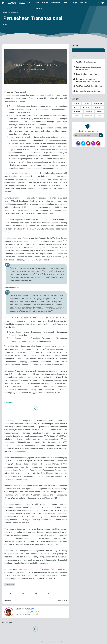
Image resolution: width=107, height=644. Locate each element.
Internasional (56, 3)
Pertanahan (88, 116)
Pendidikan (38, 8)
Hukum (86, 103)
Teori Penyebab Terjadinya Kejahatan (89, 86)
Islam (65, 3)
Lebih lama (63, 601)
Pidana (37, 3)
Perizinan (76, 116)
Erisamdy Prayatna (17, 3)
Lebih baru (9, 601)
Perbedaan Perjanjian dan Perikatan (89, 91)
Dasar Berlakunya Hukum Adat (87, 74)
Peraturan (89, 112)
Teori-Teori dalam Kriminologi (86, 62)
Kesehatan (84, 3)
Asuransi (76, 103)
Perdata (45, 3)
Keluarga (74, 3)
